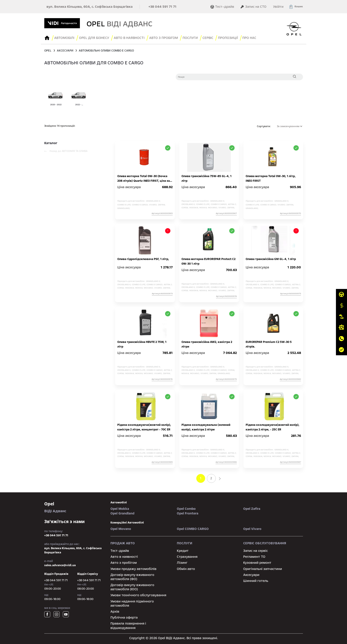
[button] (296, 7)
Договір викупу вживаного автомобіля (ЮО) (132, 586)
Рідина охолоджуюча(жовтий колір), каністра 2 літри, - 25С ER (273, 426)
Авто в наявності (124, 556)
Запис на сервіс (255, 550)
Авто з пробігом (166, 38)
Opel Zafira (252, 508)
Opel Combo (186, 508)
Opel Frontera (188, 512)
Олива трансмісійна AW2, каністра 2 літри (207, 343)
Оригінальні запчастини (263, 568)
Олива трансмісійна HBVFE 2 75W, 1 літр (142, 343)
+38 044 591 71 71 (162, 7)
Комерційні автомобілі (127, 522)
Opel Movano (121, 528)
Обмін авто (186, 568)
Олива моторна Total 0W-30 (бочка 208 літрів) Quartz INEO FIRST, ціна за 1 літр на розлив (145, 178)
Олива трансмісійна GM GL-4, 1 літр (271, 258)
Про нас (255, 38)
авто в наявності (131, 38)
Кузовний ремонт (257, 562)
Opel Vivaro (252, 528)
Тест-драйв (120, 550)
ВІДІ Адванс (74, 506)
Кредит (183, 550)
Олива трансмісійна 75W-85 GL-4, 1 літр (206, 178)
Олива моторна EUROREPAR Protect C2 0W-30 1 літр (208, 261)
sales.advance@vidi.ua (60, 564)
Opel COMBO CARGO (193, 528)
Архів (115, 611)
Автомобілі (65, 38)
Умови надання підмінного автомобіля (132, 603)
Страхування (187, 556)
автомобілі (119, 502)
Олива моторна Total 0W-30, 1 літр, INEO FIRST (271, 178)
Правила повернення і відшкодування (128, 625)
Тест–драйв (223, 7)
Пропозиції (233, 38)
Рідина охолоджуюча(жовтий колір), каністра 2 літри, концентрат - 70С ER (144, 426)
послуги (194, 38)
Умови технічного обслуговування (138, 594)
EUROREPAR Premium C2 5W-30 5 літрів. (269, 343)
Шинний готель (256, 580)
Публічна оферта (124, 617)
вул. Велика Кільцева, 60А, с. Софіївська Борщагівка (90, 7)
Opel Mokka (120, 508)
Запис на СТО (253, 7)
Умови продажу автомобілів (133, 568)
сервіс (212, 38)
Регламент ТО (254, 556)
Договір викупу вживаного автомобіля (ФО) (132, 576)
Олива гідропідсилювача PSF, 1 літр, (143, 258)
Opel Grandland (122, 512)
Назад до (66, 150)
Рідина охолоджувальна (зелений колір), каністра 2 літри (206, 426)
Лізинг (182, 562)
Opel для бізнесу (96, 38)
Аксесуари (251, 574)
